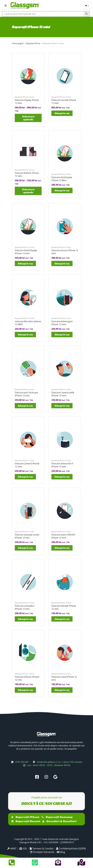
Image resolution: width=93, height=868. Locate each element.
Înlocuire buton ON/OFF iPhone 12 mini (63, 536)
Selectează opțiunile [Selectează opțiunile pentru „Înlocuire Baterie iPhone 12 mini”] (28, 191)
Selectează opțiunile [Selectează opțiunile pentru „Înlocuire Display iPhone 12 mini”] (28, 118)
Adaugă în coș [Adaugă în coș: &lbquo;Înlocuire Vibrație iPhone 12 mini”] (62, 619)
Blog (61, 852)
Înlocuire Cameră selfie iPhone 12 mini (63, 394)
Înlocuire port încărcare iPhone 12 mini (26, 394)
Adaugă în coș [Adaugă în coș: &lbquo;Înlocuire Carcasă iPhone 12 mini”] (62, 113)
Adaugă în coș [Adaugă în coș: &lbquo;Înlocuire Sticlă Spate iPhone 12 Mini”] (62, 190)
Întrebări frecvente (42, 852)
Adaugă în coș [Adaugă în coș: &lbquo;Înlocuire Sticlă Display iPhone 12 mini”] (25, 263)
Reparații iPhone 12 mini (25, 97)
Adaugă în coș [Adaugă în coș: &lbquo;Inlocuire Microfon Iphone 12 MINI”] (25, 334)
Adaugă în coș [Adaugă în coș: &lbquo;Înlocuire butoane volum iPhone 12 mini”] (25, 548)
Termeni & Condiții (42, 848)
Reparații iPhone (33, 43)
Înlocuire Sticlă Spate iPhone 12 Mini (62, 179)
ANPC (12, 848)
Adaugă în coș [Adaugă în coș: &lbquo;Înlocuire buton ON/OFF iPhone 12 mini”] (62, 548)
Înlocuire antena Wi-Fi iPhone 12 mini (62, 465)
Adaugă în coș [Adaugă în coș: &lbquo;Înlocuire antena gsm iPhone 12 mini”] (62, 334)
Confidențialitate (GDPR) (71, 848)
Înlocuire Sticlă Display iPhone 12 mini (26, 252)
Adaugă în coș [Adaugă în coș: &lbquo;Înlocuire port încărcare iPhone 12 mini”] (25, 406)
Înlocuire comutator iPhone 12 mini (25, 607)
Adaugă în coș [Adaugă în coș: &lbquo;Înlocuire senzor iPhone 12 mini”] (62, 263)
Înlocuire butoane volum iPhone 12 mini (27, 536)
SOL (23, 848)
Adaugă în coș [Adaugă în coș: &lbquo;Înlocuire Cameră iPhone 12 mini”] (25, 477)
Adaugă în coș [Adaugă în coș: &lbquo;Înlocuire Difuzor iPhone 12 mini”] (25, 690)
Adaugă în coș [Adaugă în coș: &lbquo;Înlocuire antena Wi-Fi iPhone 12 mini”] (62, 477)
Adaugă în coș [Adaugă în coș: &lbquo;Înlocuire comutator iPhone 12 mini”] (25, 619)
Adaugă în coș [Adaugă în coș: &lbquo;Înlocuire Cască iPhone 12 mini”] (62, 690)
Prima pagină (18, 43)
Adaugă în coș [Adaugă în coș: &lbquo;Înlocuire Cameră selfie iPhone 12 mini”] (62, 406)
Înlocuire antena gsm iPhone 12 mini (62, 323)
